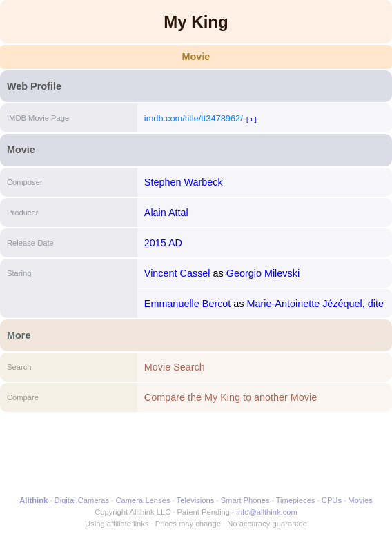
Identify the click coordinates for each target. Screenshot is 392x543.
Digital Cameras (82, 500)
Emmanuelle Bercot (188, 304)
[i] (252, 119)
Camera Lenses (143, 500)
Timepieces (296, 500)
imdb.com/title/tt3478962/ (194, 118)
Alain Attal (166, 213)
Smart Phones (245, 500)
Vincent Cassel (177, 273)
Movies (360, 500)
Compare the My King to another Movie (231, 397)
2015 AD (163, 243)
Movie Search (175, 367)
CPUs (332, 500)
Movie (196, 57)
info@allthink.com (266, 512)
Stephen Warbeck (184, 182)
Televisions (196, 500)
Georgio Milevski (263, 273)
